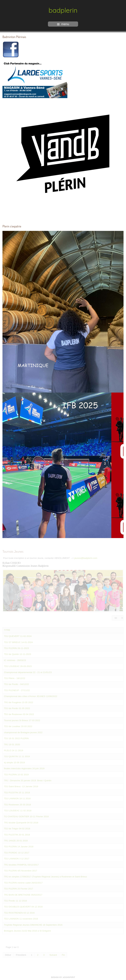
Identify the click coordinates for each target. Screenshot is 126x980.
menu (63, 24)
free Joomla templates (63, 977)
